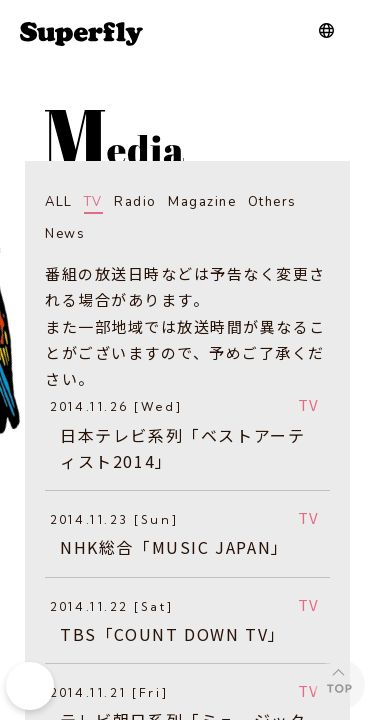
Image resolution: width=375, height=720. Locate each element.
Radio (135, 202)
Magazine (202, 202)
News (65, 234)
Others (272, 202)
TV (93, 202)
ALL (59, 202)
